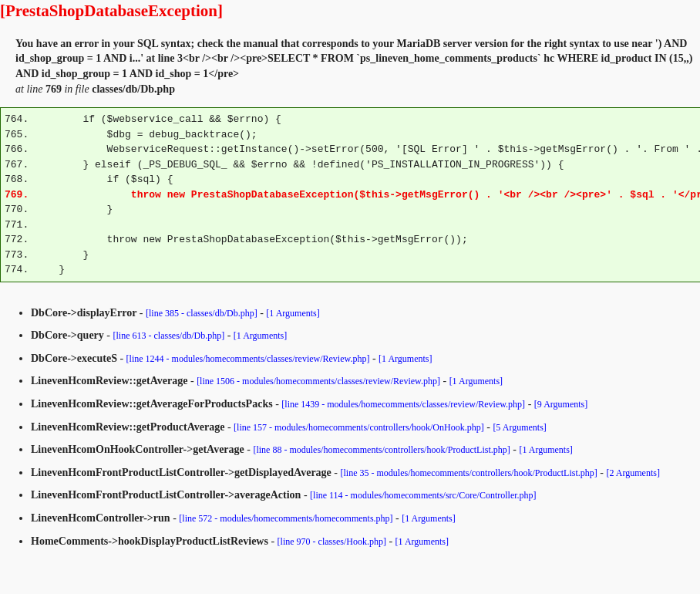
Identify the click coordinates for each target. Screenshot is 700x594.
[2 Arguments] (633, 473)
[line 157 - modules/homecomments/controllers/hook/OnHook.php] (359, 427)
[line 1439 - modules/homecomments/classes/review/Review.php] (403, 404)
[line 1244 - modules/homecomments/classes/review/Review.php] (248, 359)
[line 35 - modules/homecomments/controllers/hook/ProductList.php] (468, 473)
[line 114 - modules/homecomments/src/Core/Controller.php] (423, 495)
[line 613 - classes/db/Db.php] (169, 336)
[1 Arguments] (293, 313)
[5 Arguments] (519, 427)
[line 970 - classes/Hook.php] (332, 542)
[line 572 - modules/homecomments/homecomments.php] (286, 518)
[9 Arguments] (561, 404)
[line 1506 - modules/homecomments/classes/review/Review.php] (318, 381)
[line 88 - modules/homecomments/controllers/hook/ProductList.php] (381, 450)
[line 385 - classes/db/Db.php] (202, 313)
